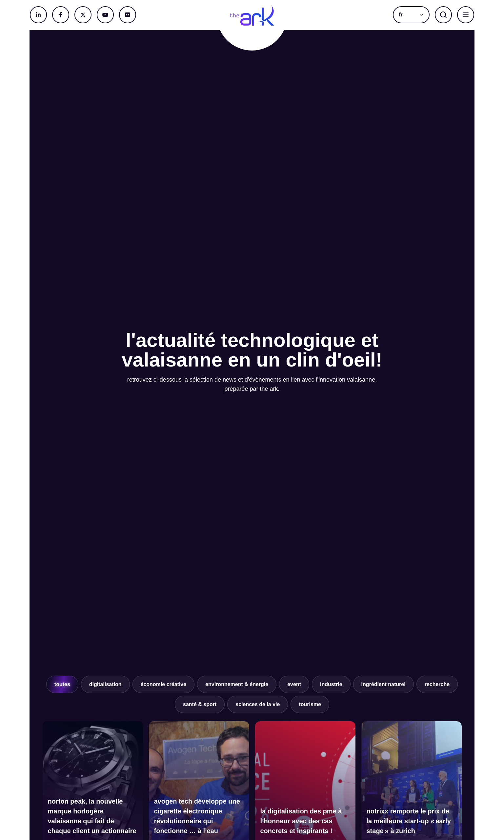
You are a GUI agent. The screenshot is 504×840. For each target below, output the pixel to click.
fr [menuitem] (401, 15)
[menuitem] (411, 15)
